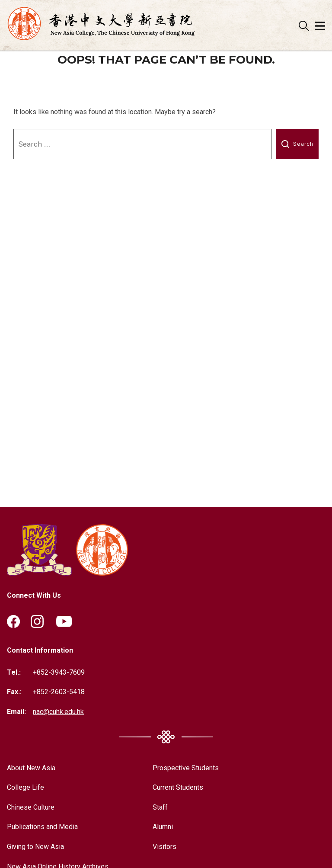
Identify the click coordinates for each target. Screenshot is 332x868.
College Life (26, 787)
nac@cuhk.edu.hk (58, 712)
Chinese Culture (31, 807)
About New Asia (31, 768)
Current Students (178, 787)
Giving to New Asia (35, 847)
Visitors (164, 847)
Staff (160, 807)
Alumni (163, 827)
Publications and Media (42, 827)
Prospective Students (186, 768)
